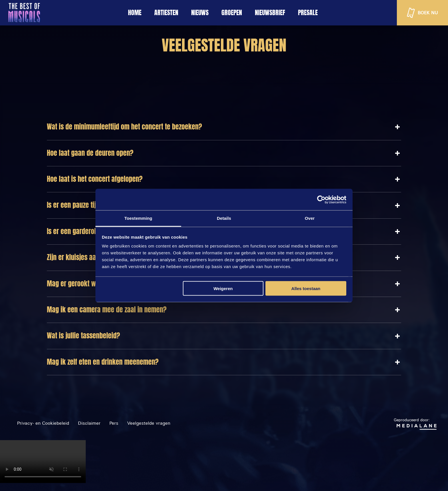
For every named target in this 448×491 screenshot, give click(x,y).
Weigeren (223, 288)
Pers (114, 423)
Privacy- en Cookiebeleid (43, 423)
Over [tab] (310, 218)
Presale (308, 13)
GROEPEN (232, 13)
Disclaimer (89, 423)
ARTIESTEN (166, 13)
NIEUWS (200, 13)
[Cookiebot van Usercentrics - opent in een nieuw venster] (321, 199)
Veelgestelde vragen (149, 423)
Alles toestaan (306, 288)
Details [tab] (224, 218)
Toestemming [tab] (138, 218)
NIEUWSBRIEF (270, 13)
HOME (135, 13)
